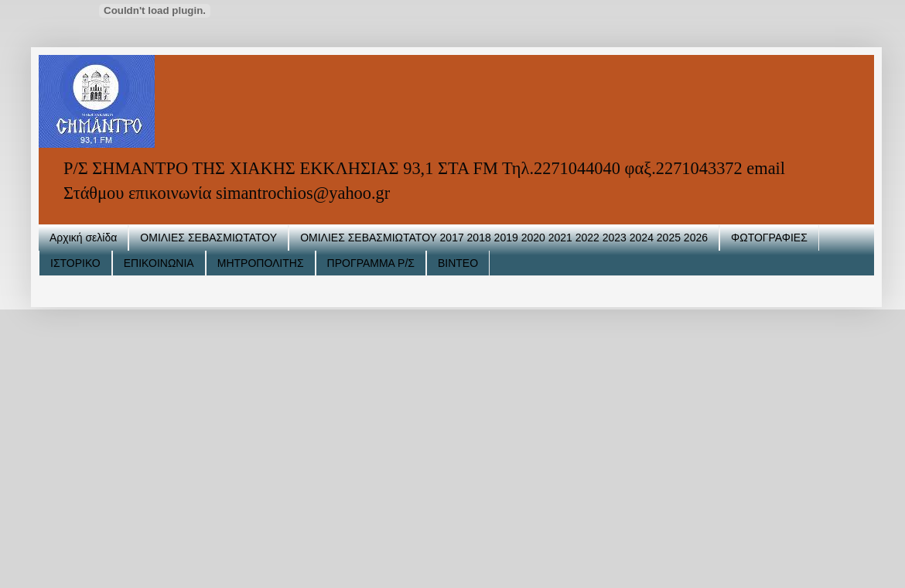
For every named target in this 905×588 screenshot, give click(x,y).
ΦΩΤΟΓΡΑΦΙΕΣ (769, 238)
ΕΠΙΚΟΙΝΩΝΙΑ (159, 263)
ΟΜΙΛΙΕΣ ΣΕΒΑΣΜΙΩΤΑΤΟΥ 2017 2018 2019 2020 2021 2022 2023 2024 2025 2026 (504, 238)
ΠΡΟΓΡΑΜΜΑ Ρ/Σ (371, 263)
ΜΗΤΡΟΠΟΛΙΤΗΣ (261, 263)
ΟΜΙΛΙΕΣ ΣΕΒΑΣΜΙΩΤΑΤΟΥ (208, 238)
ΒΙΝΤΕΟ (458, 263)
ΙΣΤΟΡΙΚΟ (75, 263)
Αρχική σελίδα (83, 238)
